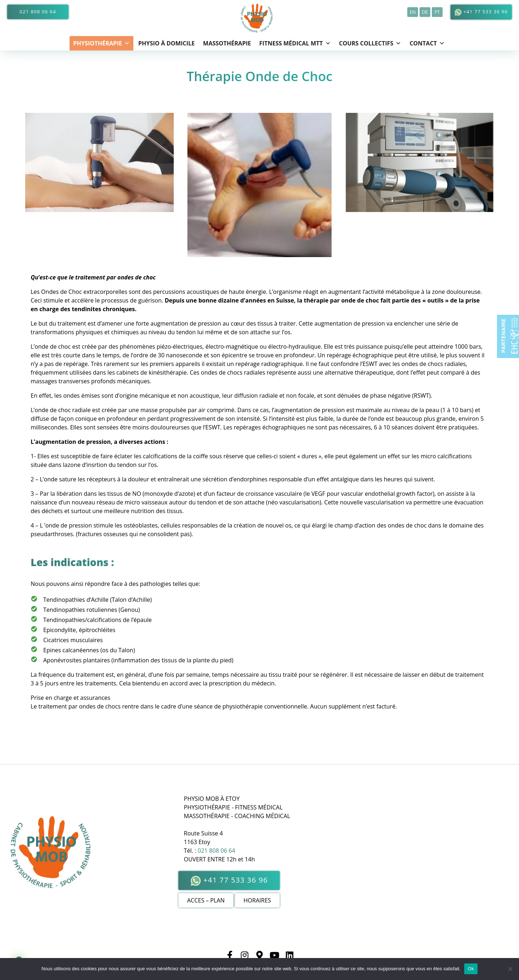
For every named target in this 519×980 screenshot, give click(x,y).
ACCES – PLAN (206, 900)
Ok (471, 969)
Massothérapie (227, 43)
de (425, 12)
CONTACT (427, 43)
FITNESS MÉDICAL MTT (295, 43)
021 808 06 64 (38, 12)
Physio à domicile (166, 43)
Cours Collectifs (370, 43)
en (413, 12)
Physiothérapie (102, 43)
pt (437, 12)
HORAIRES (257, 900)
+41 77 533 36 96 (481, 12)
